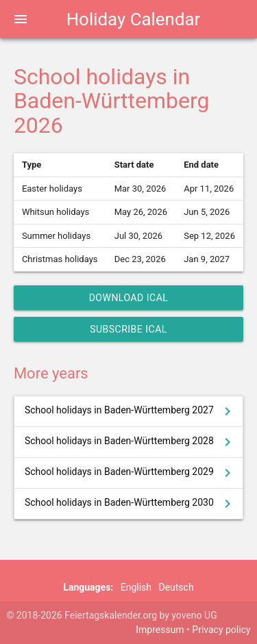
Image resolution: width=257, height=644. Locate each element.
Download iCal (129, 298)
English (136, 587)
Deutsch (176, 587)
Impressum (160, 630)
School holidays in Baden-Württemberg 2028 (130, 442)
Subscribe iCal (128, 329)
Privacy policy (221, 630)
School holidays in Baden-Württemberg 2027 (130, 411)
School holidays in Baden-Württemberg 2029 (130, 473)
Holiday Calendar (134, 19)
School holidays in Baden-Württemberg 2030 (130, 504)
